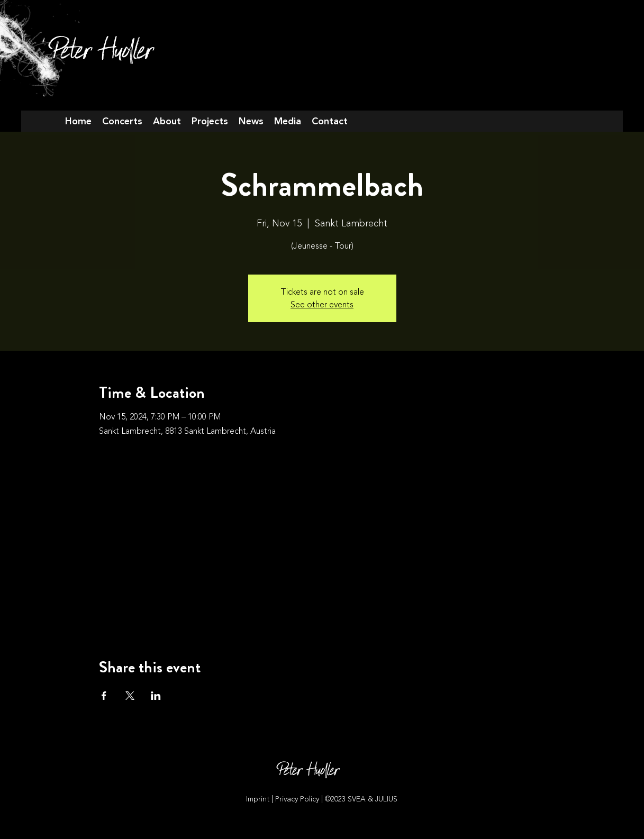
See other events (322, 305)
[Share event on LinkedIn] (156, 696)
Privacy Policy (298, 799)
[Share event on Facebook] (104, 696)
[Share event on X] (130, 696)
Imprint (258, 799)
